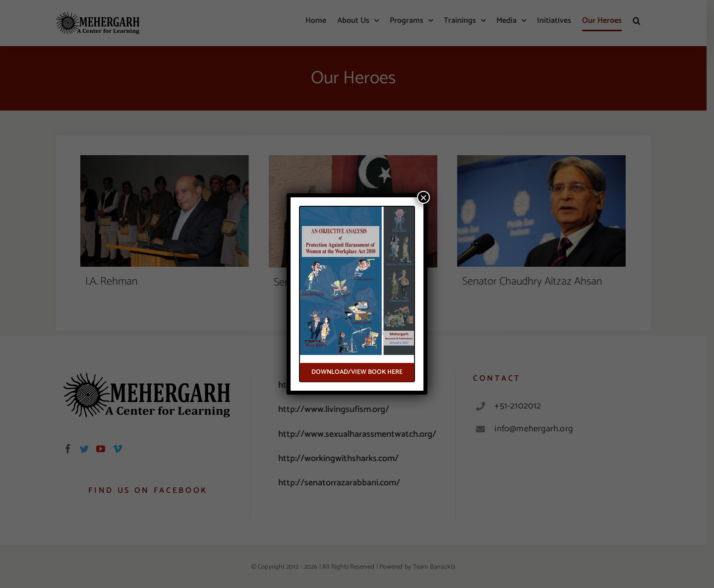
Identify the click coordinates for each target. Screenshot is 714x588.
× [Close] (423, 197)
